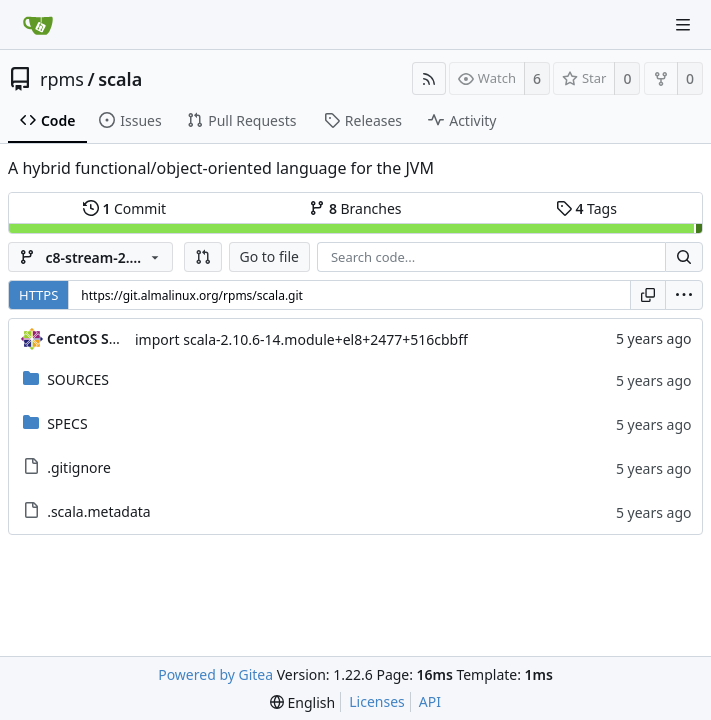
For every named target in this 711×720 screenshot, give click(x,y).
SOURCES (78, 379)
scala (120, 79)
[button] (203, 257)
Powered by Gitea (215, 674)
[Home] (38, 25)
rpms (62, 79)
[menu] (684, 295)
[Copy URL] (648, 295)
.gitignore (79, 467)
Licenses (377, 701)
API (430, 701)
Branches (355, 208)
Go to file (269, 256)
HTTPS (38, 295)
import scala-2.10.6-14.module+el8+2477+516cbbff (301, 339)
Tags (586, 208)
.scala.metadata (99, 511)
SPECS (67, 423)
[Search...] (684, 257)
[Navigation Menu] (683, 25)
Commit (124, 208)
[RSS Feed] (429, 78)
